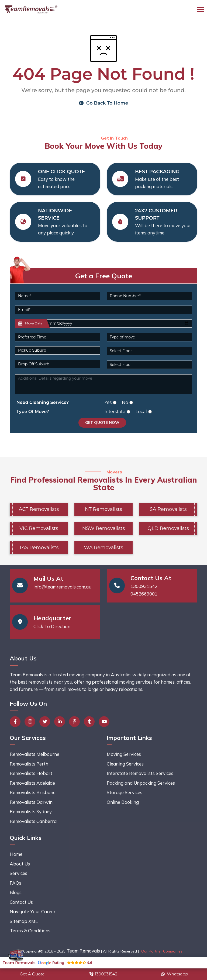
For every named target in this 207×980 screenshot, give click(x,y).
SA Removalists (168, 509)
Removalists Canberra (33, 821)
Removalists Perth (29, 764)
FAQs (15, 883)
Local (141, 412)
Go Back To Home (104, 103)
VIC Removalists (39, 528)
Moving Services (124, 754)
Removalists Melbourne (34, 754)
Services (18, 873)
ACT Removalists (39, 509)
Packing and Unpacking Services (141, 783)
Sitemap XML (24, 921)
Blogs (16, 892)
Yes (108, 402)
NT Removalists (103, 509)
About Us (20, 864)
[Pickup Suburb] (58, 350)
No (125, 402)
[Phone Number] (149, 296)
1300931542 (144, 586)
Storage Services (125, 792)
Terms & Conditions (30, 931)
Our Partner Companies (162, 951)
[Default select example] (58, 337)
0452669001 (144, 594)
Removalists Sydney (31, 811)
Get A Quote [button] (32, 974)
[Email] (103, 310)
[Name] (58, 296)
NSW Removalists (103, 528)
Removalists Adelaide (32, 783)
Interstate (115, 412)
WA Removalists (103, 548)
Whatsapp (175, 974)
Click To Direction (52, 626)
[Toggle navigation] (200, 10)
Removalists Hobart (31, 773)
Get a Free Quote (104, 276)
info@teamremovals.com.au (62, 587)
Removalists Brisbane (33, 792)
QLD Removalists (168, 528)
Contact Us (21, 902)
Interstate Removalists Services (140, 773)
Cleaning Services (125, 764)
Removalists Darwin (31, 802)
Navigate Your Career (33, 911)
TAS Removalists (39, 548)
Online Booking (123, 802)
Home (16, 854)
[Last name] (119, 323)
